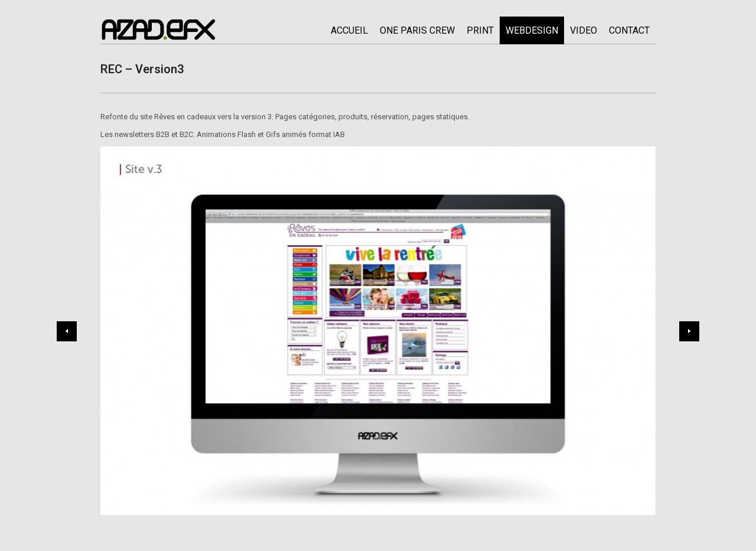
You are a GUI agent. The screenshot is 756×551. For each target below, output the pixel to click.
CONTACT (629, 30)
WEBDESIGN (532, 30)
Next (689, 331)
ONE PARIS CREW (417, 30)
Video (584, 30)
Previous (67, 331)
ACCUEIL (349, 30)
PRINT (480, 30)
